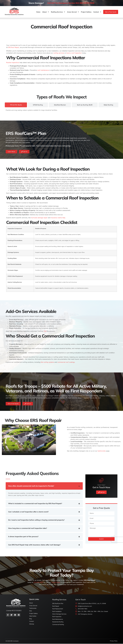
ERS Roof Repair (14, 47)
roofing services (58, 53)
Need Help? (101, 505)
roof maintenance (43, 70)
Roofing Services (58, 12)
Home (38, 12)
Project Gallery (86, 12)
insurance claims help (58, 218)
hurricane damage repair (39, 218)
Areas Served (73, 12)
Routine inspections (13, 62)
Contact (97, 12)
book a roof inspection (74, 53)
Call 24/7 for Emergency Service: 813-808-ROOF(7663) (71, 3)
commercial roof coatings (66, 362)
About (46, 12)
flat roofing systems (47, 362)
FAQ (45, 331)
